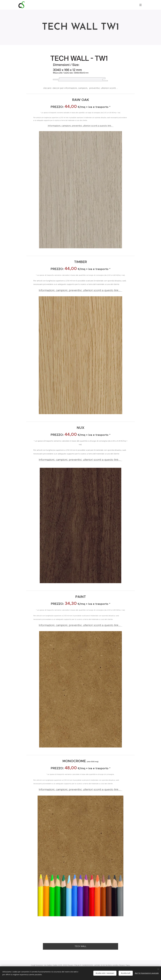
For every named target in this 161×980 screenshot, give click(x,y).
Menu (140, 5)
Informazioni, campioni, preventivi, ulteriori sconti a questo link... (81, 126)
